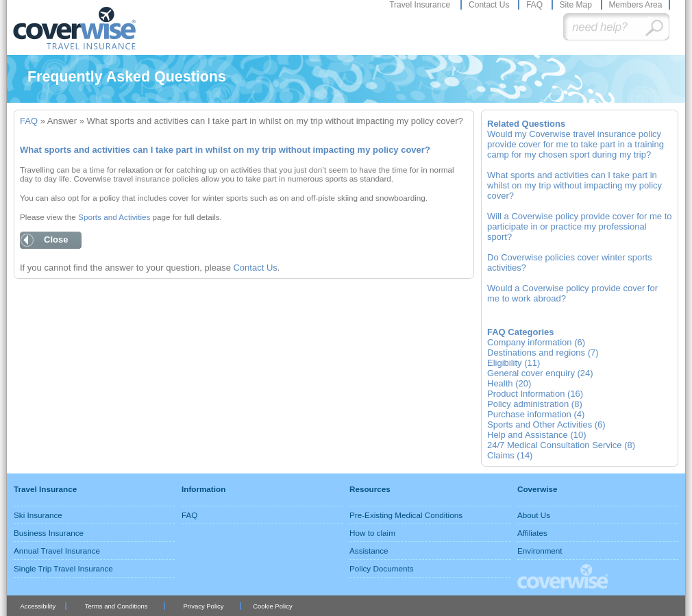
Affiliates (532, 533)
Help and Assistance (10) (537, 435)
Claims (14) (510, 455)
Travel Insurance (421, 5)
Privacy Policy (204, 606)
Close (56, 239)
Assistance (369, 551)
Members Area (635, 5)
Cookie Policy (272, 606)
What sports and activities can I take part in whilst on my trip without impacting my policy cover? (574, 185)
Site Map (577, 5)
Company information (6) (536, 342)
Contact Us (490, 5)
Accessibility (38, 606)
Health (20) (509, 383)
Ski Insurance (38, 515)
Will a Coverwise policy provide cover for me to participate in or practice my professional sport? (579, 226)
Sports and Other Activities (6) (546, 424)
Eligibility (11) (514, 363)
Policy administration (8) (535, 404)
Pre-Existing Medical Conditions (406, 515)
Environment (540, 551)
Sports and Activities (114, 217)
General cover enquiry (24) (540, 373)
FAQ (535, 5)
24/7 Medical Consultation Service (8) (561, 445)
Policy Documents (382, 568)
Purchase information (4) (536, 414)
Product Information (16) (535, 394)
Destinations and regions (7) (543, 353)
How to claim (372, 533)
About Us (534, 515)
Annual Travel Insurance (57, 551)
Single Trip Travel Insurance (63, 568)
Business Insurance (49, 533)
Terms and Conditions (116, 606)
